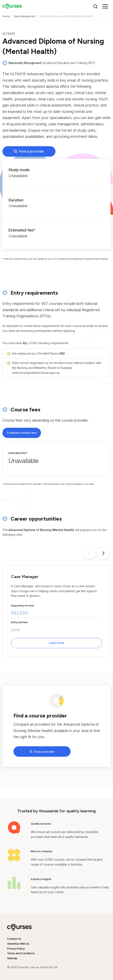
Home (6, 16)
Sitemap (12, 958)
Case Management (25, 16)
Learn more (57, 643)
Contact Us (14, 939)
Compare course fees (22, 433)
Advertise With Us (18, 944)
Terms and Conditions (21, 953)
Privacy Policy (16, 949)
